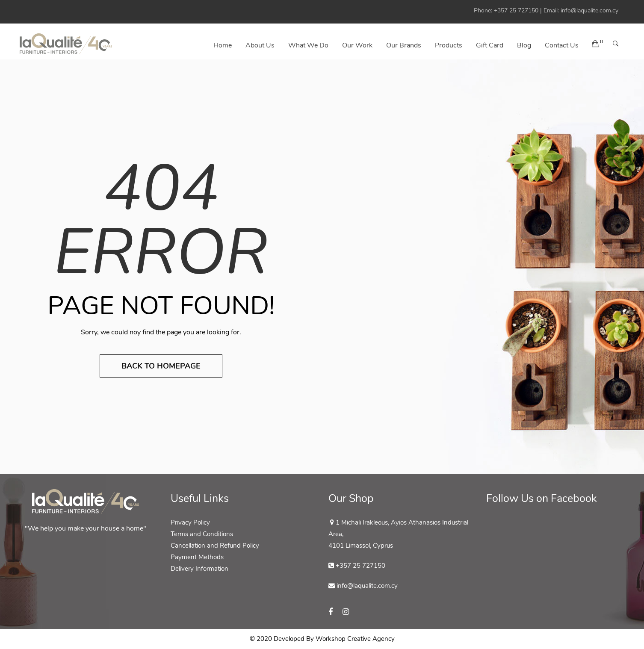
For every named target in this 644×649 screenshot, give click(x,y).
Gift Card (490, 45)
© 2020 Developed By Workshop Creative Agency (322, 639)
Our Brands (404, 45)
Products (449, 45)
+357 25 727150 (516, 10)
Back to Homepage (161, 366)
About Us (260, 45)
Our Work (357, 45)
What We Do (308, 45)
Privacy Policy (190, 522)
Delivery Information (199, 569)
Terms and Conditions (202, 534)
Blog (524, 45)
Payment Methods (197, 557)
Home (223, 45)
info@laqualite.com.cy (589, 10)
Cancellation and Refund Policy (215, 546)
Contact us (562, 45)
